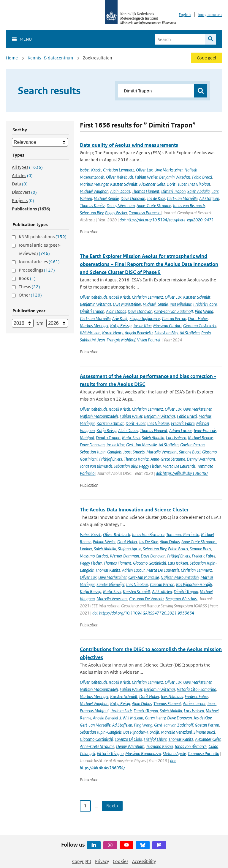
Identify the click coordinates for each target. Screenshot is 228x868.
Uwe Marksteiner (168, 170)
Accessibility (144, 861)
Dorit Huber (176, 184)
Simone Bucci (190, 452)
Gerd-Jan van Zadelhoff (174, 311)
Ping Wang (204, 311)
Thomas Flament (146, 191)
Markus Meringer (94, 184)
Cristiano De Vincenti (146, 599)
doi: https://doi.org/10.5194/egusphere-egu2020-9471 (167, 220)
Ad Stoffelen (209, 198)
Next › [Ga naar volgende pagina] (112, 806)
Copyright (82, 861)
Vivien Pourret (149, 340)
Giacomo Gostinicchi (200, 326)
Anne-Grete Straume (154, 205)
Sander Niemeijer (110, 584)
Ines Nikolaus (199, 184)
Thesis (29, 287)
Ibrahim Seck (121, 711)
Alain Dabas (120, 191)
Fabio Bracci (202, 177)
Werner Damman (124, 556)
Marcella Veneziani (162, 452)
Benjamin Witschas (175, 177)
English (185, 15)
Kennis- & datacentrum (50, 58)
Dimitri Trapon (173, 191)
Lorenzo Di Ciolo (128, 739)
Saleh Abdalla (198, 191)
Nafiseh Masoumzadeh (99, 416)
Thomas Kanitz (92, 205)
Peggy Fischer (116, 213)
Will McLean (90, 333)
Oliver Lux (144, 170)
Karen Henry (113, 333)
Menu (26, 39)
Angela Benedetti (139, 333)
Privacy (102, 861)
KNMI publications (43, 237)
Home (12, 58)
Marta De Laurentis (179, 466)
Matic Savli (131, 438)
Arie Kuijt (120, 318)
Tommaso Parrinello (183, 534)
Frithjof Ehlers (111, 459)
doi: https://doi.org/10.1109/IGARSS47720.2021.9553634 (143, 613)
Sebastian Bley (92, 213)
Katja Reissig (121, 326)
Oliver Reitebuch (119, 177)
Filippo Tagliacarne (145, 318)
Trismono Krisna (159, 746)
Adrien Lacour (180, 430)
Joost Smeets (134, 452)
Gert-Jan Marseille (182, 198)
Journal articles (39, 262)
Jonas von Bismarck (189, 205)
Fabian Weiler (146, 177)
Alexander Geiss (152, 184)
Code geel (206, 58)
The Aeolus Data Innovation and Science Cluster (134, 510)
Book (27, 278)
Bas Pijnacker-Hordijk (194, 584)
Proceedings (37, 270)
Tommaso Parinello (145, 213)
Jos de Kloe (156, 198)
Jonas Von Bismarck (148, 534)
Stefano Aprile (129, 549)
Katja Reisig (106, 430)
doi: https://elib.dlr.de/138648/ (182, 473)
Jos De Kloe (148, 542)
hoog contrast (210, 15)
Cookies (121, 861)
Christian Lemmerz (119, 170)
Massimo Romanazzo (143, 753)
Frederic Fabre (183, 423)
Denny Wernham (121, 205)
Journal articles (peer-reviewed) (40, 249)
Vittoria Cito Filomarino (197, 689)
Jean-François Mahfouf (116, 340)
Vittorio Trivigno (110, 753)
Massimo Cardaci (167, 326)
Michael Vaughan (94, 191)
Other (30, 295)
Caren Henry (155, 718)
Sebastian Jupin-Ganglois (101, 452)
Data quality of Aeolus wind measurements (129, 145)
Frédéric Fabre (205, 304)
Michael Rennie (106, 198)
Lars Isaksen (176, 438)
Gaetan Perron (174, 318)
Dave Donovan (133, 198)
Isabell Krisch (91, 170)
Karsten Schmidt (124, 184)
